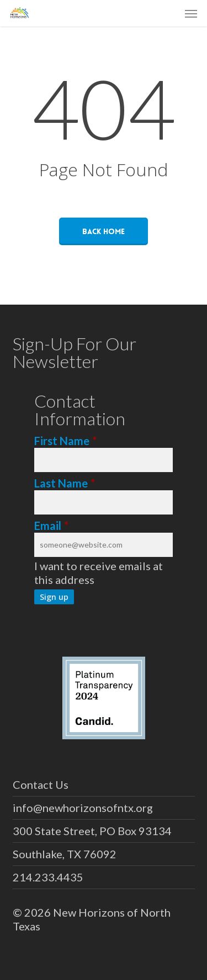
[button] (191, 13)
